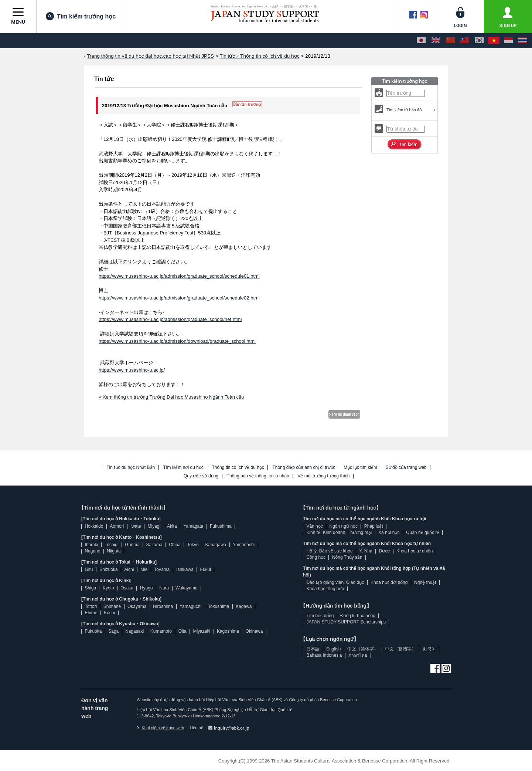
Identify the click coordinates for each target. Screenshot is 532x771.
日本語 (313, 649)
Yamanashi (244, 545)
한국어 (429, 649)
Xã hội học (389, 532)
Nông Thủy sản (347, 557)
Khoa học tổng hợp (325, 589)
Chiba (175, 545)
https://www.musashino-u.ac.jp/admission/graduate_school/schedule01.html (179, 276)
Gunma (132, 545)
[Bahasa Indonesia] (508, 41)
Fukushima (221, 526)
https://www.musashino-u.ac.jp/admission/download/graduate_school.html (177, 341)
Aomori (117, 526)
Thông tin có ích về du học (238, 468)
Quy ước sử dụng (201, 476)
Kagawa (244, 606)
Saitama (154, 545)
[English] (436, 41)
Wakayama (187, 588)
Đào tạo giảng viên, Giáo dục (335, 582)
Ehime (91, 613)
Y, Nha (366, 551)
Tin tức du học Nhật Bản (131, 468)
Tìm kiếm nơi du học (183, 468)
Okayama (137, 606)
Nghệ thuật (425, 582)
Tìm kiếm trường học (81, 16)
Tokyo (193, 545)
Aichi (129, 569)
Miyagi (154, 526)
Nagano (92, 551)
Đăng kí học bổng (358, 616)
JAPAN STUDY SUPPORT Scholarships (346, 622)
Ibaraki (91, 545)
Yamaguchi (190, 606)
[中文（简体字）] (450, 41)
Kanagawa (216, 545)
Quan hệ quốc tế (423, 532)
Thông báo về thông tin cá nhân (258, 476)
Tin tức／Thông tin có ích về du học (259, 56)
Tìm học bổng (320, 616)
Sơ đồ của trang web (406, 468)
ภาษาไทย (358, 655)
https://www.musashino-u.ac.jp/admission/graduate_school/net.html (170, 319)
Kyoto (108, 588)
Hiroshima (163, 606)
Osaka (127, 588)
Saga (113, 631)
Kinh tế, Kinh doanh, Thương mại (339, 532)
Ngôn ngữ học (344, 526)
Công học (316, 557)
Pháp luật (374, 526)
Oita (183, 631)
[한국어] (479, 41)
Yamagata (193, 526)
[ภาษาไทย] (523, 41)
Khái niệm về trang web (160, 728)
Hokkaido (94, 526)
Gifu (89, 569)
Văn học (314, 526)
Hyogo (146, 588)
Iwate (136, 526)
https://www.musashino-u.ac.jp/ (132, 370)
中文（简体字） (363, 649)
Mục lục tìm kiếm (360, 468)
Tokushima (219, 606)
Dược (384, 551)
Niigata (114, 551)
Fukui (206, 569)
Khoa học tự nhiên (415, 551)
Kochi (109, 613)
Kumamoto (161, 631)
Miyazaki (202, 631)
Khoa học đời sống (389, 582)
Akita (172, 526)
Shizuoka (108, 569)
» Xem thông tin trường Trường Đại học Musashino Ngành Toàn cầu (171, 397)
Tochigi (111, 545)
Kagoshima (228, 631)
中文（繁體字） (400, 649)
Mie (144, 569)
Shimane (112, 606)
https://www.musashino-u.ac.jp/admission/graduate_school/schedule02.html (179, 298)
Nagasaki (134, 631)
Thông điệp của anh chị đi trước (304, 468)
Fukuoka (93, 631)
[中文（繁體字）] (465, 41)
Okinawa (254, 631)
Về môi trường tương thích (323, 476)
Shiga (90, 588)
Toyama (162, 569)
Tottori (91, 606)
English (333, 649)
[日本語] (421, 41)
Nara (164, 588)
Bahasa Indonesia (324, 655)
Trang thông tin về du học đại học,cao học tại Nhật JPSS (150, 56)
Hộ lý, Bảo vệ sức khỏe (329, 551)
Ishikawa (185, 569)
